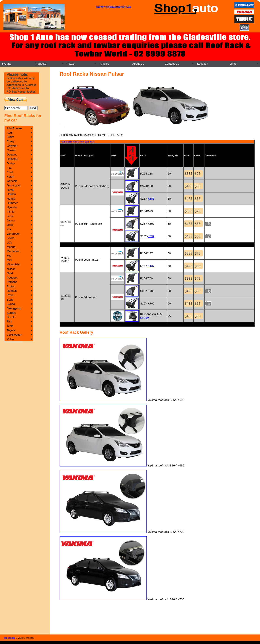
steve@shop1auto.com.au (114, 7)
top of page (10, 638)
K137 (151, 266)
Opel (10, 273)
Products (40, 64)
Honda (11, 199)
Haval (10, 190)
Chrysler (12, 146)
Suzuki (11, 317)
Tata (9, 321)
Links (233, 64)
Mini (9, 260)
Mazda (11, 247)
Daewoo (12, 155)
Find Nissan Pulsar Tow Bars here (77, 142)
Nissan (11, 269)
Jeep (10, 225)
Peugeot (12, 278)
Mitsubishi (13, 264)
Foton (10, 177)
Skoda (11, 304)
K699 (151, 236)
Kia (9, 229)
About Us (138, 64)
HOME (6, 64)
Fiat (9, 168)
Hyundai (12, 207)
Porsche (12, 282)
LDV (10, 243)
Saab (10, 300)
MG (9, 256)
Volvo (10, 339)
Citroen (11, 150)
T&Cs (71, 64)
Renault (12, 291)
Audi (10, 133)
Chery (11, 141)
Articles (104, 64)
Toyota (11, 330)
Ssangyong (14, 308)
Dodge (11, 163)
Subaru (11, 313)
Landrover (13, 234)
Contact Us (172, 64)
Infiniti (11, 212)
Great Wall (13, 185)
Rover (11, 295)
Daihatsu (12, 159)
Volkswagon (14, 335)
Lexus (11, 238)
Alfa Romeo (14, 128)
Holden (11, 194)
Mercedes (13, 251)
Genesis (12, 181)
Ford (10, 172)
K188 (151, 199)
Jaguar (11, 220)
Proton (11, 286)
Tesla (10, 326)
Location (203, 64)
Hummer (12, 203)
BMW (10, 137)
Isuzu (10, 216)
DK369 (145, 318)
